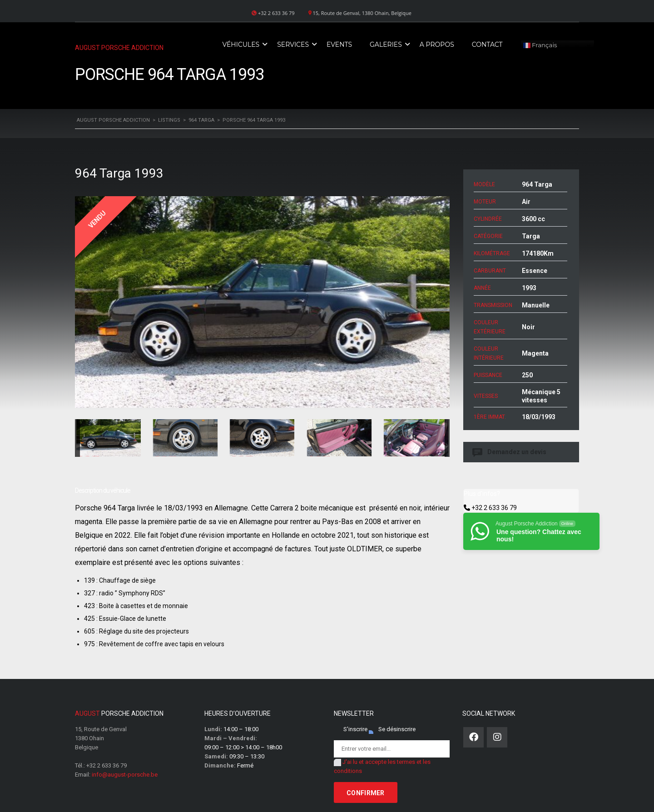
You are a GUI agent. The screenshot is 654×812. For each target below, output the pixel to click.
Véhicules (241, 45)
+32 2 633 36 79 (494, 508)
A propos (437, 45)
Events (339, 45)
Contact (487, 45)
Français (540, 45)
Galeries (386, 45)
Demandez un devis (510, 452)
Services (293, 45)
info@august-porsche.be (125, 775)
